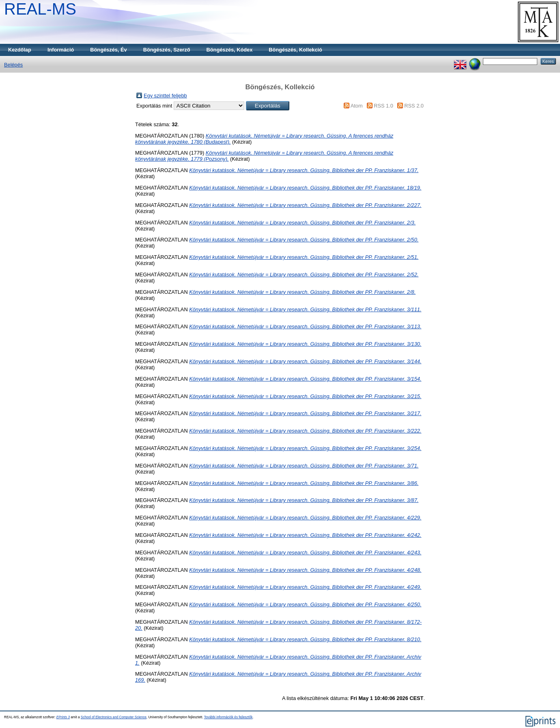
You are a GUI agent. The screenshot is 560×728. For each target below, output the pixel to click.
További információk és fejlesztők (228, 717)
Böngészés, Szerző (167, 50)
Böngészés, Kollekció (295, 50)
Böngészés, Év (108, 50)
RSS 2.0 (414, 106)
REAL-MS (40, 9)
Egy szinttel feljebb (165, 96)
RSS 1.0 (383, 106)
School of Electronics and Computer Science (114, 717)
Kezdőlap (20, 50)
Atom (357, 106)
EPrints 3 (63, 717)
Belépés (13, 65)
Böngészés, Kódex (230, 50)
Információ (61, 50)
